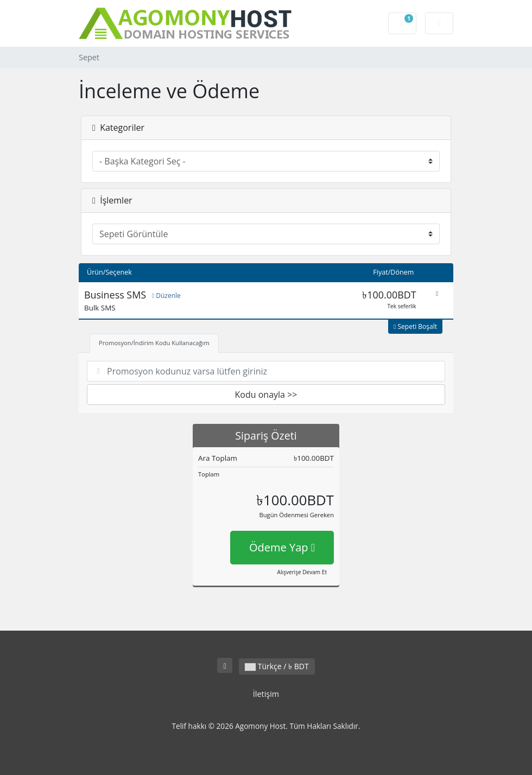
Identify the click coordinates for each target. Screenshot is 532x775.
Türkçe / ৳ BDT (277, 666)
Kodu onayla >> (266, 395)
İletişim (266, 694)
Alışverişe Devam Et (302, 572)
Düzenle (166, 296)
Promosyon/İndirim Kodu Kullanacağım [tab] (154, 343)
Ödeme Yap (282, 547)
